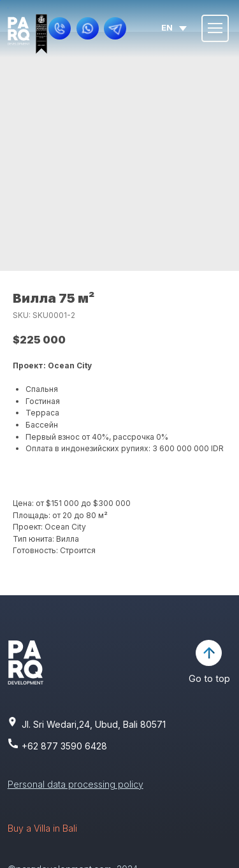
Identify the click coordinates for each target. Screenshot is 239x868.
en (167, 28)
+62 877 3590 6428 (64, 746)
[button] (60, 29)
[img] (19, 32)
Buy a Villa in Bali (42, 828)
